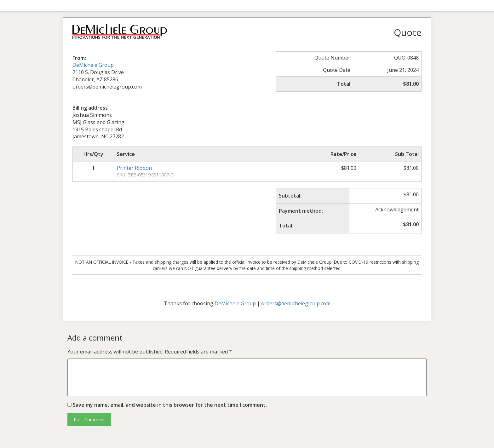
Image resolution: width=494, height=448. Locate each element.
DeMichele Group (93, 65)
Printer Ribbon (134, 168)
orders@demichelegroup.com (296, 303)
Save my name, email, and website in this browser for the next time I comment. (170, 405)
